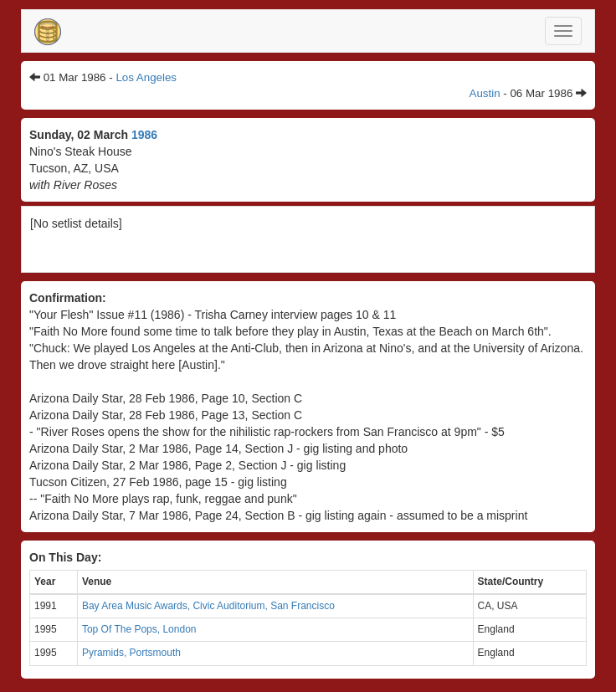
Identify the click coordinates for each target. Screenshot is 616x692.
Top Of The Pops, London (139, 629)
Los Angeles (146, 77)
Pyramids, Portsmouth (131, 653)
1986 (144, 135)
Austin (485, 93)
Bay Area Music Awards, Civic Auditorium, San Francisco (208, 606)
